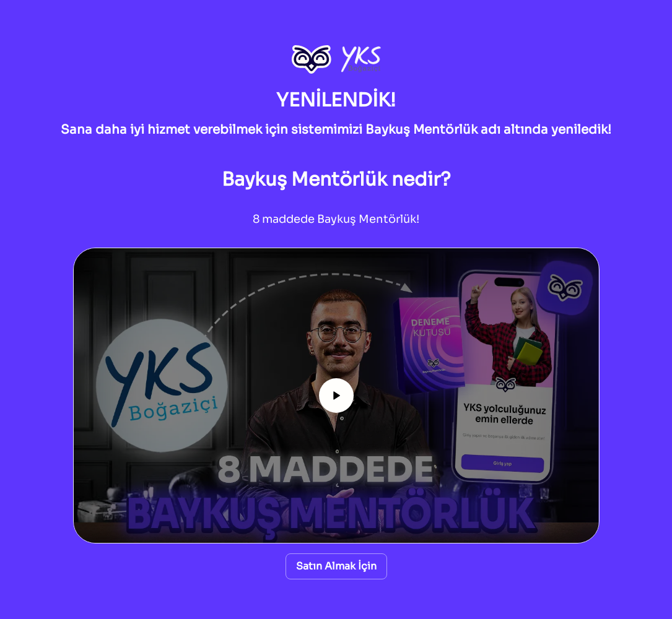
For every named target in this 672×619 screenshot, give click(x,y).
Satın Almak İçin (336, 566)
